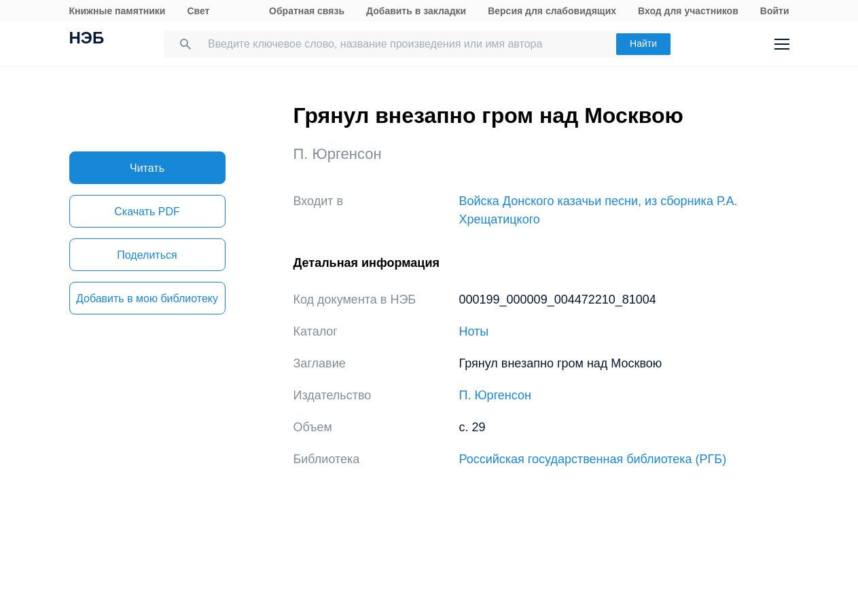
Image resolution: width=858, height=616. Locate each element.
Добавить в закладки (416, 11)
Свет (198, 11)
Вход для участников (688, 11)
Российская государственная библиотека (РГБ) (593, 459)
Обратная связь (307, 11)
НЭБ (87, 39)
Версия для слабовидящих (552, 11)
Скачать (147, 212)
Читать (147, 168)
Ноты (474, 331)
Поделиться (147, 255)
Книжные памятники (118, 11)
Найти (643, 43)
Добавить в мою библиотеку (147, 298)
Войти (775, 11)
